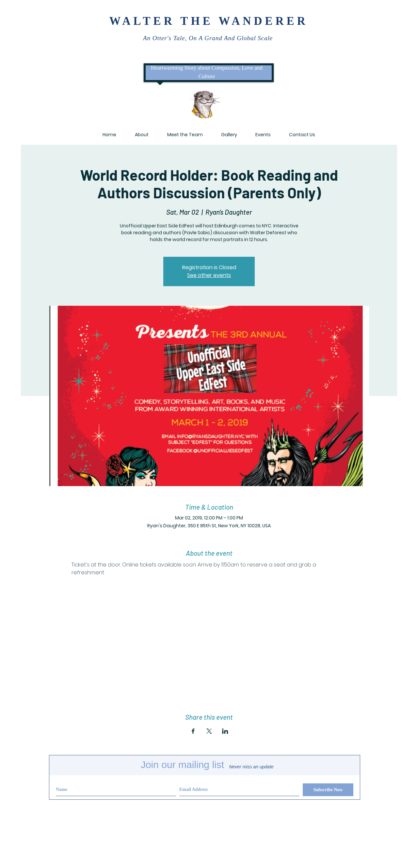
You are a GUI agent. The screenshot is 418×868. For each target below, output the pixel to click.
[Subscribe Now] (328, 790)
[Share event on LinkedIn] (225, 731)
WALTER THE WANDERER (209, 21)
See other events (209, 275)
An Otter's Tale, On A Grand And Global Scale (209, 38)
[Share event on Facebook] (193, 731)
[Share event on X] (209, 731)
